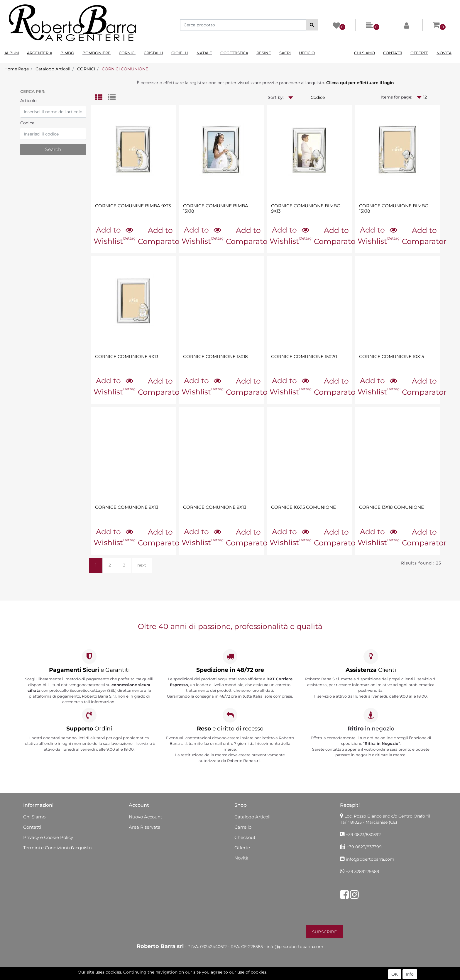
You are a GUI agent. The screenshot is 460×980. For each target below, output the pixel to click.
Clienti (371, 670)
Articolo (28, 101)
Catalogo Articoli (53, 69)
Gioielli (180, 53)
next (142, 565)
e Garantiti (89, 670)
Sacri (285, 53)
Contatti (393, 53)
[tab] (102, 98)
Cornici (127, 53)
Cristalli (153, 53)
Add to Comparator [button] (160, 236)
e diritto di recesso (230, 729)
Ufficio (307, 53)
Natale (204, 53)
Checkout (245, 837)
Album (12, 53)
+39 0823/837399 (364, 847)
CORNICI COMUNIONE (125, 69)
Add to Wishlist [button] (108, 235)
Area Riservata (145, 827)
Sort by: (276, 97)
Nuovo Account (146, 817)
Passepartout (255, 977)
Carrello (243, 827)
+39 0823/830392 (363, 835)
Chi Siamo (365, 53)
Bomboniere (97, 53)
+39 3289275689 (363, 872)
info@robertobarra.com (370, 859)
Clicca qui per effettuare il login (360, 83)
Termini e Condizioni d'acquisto (57, 848)
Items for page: (397, 97)
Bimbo (67, 53)
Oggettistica (234, 53)
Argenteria (40, 53)
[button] (312, 25)
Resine (264, 53)
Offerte (419, 53)
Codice (27, 123)
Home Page (17, 69)
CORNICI (86, 69)
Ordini (89, 729)
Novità (444, 53)
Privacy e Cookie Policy (48, 837)
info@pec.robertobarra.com (295, 947)
